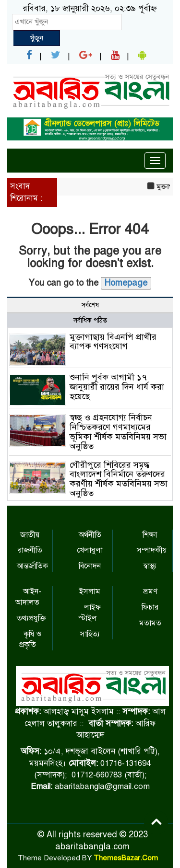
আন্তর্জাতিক (32, 566)
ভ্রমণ (150, 591)
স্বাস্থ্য (150, 566)
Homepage (126, 283)
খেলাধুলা (90, 550)
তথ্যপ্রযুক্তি (31, 618)
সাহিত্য (90, 634)
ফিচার (150, 607)
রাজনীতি (30, 550)
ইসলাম (90, 591)
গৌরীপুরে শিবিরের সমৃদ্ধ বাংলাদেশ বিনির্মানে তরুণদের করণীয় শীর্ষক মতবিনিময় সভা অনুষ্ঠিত (119, 479)
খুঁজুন (36, 38)
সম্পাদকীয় (152, 550)
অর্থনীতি (90, 535)
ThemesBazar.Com (126, 858)
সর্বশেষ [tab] (90, 305)
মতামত (150, 623)
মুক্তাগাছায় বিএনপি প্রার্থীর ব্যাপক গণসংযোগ (113, 342)
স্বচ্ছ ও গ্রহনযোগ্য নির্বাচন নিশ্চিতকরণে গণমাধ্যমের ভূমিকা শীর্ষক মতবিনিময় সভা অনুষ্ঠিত (118, 432)
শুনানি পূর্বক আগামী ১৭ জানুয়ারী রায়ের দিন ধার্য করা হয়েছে (117, 387)
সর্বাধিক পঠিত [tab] (90, 320)
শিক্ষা (150, 535)
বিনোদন (90, 566)
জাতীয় (30, 535)
